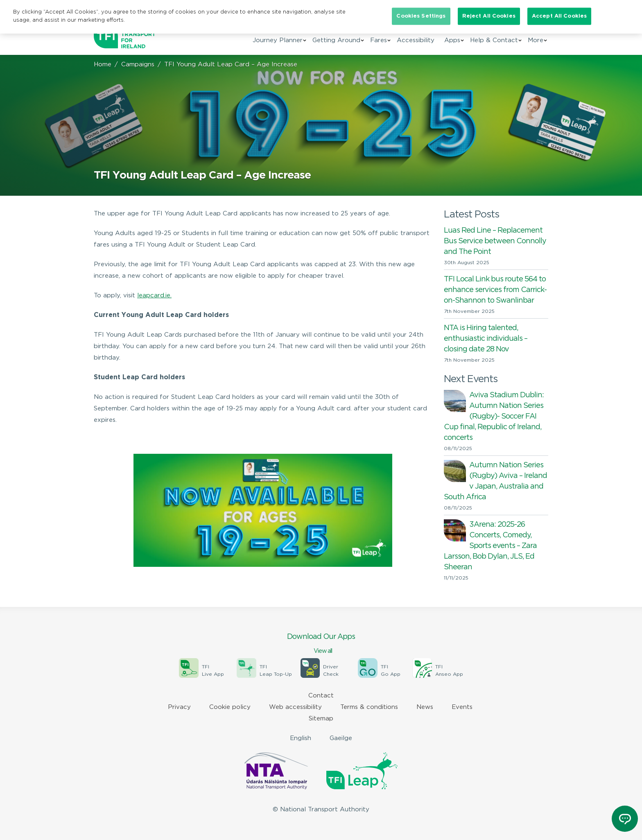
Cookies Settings (421, 16)
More (536, 40)
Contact (321, 696)
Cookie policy (230, 707)
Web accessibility (295, 707)
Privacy (179, 707)
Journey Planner (278, 40)
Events (462, 707)
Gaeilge (341, 738)
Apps (452, 40)
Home (103, 65)
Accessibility (416, 40)
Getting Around (336, 40)
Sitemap (321, 719)
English (301, 738)
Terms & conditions (369, 707)
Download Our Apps (321, 644)
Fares (379, 40)
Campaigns (138, 65)
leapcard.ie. (154, 295)
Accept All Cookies (559, 16)
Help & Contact (494, 40)
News (425, 707)
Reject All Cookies (489, 16)
